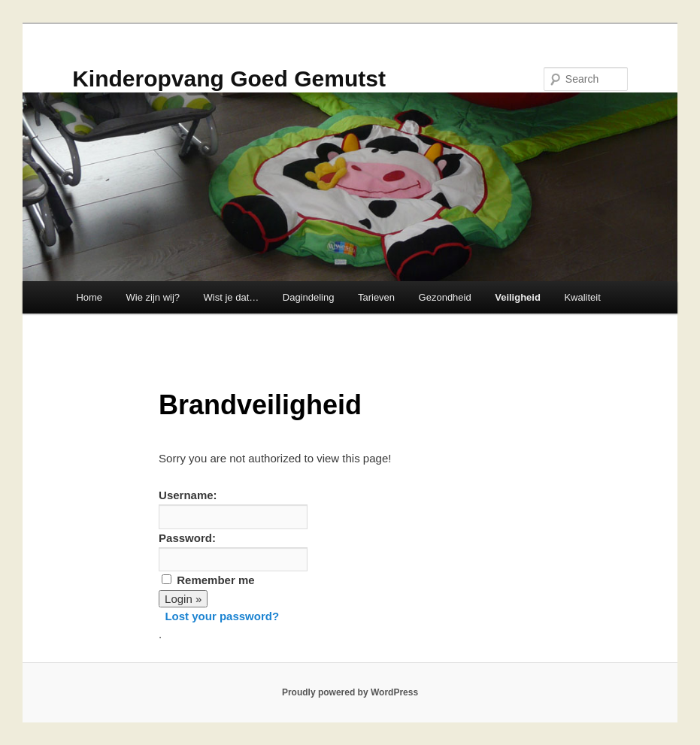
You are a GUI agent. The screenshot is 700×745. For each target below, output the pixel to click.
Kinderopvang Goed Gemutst (229, 79)
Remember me (215, 580)
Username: (188, 495)
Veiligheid (518, 297)
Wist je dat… (232, 297)
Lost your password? (222, 616)
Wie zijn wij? (153, 297)
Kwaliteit (582, 297)
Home (89, 297)
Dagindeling (309, 297)
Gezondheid (445, 297)
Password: (187, 538)
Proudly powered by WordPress (350, 692)
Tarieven (376, 297)
